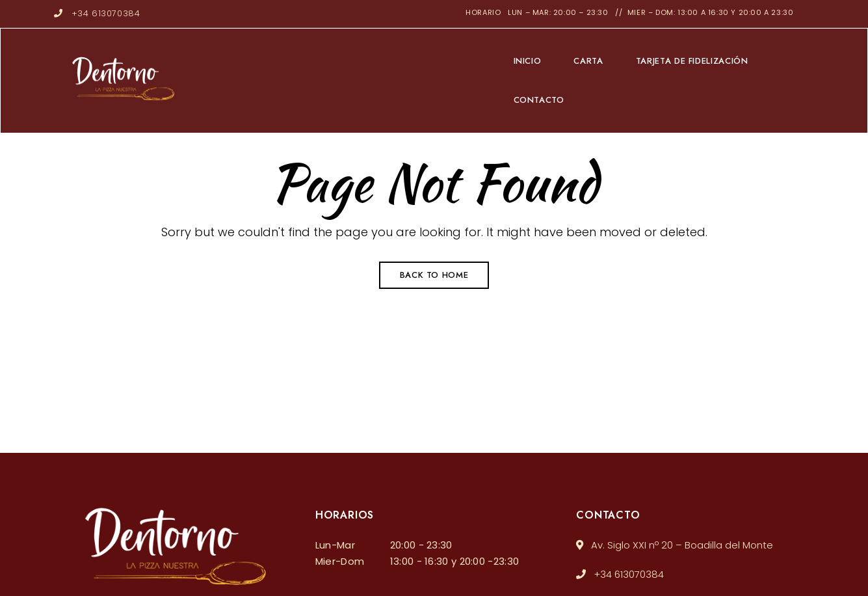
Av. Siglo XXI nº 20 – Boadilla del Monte (675, 545)
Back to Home (434, 275)
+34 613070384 (97, 13)
